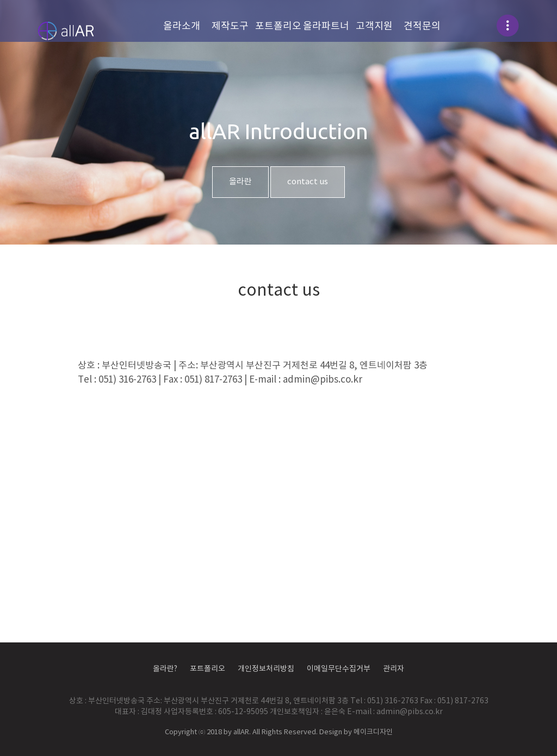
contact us (308, 182)
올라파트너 (326, 26)
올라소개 (182, 26)
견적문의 (422, 26)
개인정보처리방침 (266, 669)
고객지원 (374, 26)
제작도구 (230, 26)
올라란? (165, 669)
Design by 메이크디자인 (356, 732)
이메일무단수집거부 (339, 669)
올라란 (240, 182)
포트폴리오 (278, 26)
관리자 (394, 669)
